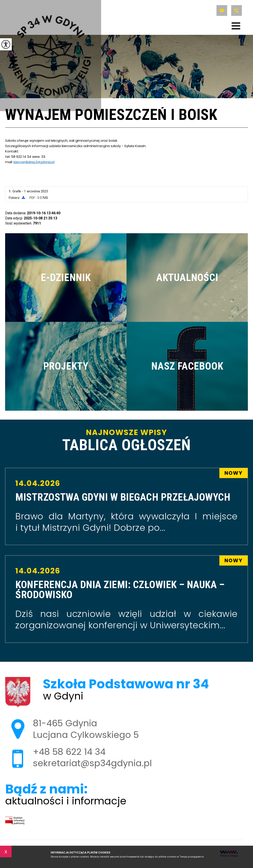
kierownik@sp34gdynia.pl (34, 162)
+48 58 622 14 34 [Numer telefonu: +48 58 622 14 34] (69, 752)
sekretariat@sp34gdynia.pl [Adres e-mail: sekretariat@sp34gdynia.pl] (92, 763)
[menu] (236, 26)
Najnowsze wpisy (127, 441)
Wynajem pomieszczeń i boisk (111, 115)
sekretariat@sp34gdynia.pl (222, 10)
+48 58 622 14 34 (237, 10)
